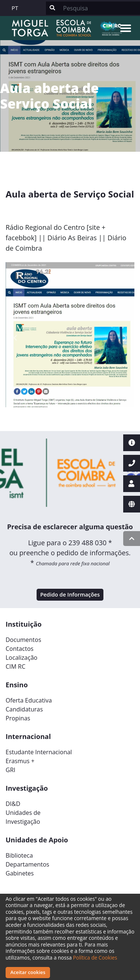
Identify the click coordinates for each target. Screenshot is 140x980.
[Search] (99, 8)
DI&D (13, 804)
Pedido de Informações (70, 595)
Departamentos (27, 864)
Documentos (23, 640)
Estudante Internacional (39, 752)
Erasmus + (20, 761)
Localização (21, 658)
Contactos (20, 649)
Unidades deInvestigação (23, 817)
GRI (10, 770)
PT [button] (15, 8)
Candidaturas (24, 709)
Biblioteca (19, 855)
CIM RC (15, 666)
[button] (15, 338)
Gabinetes (20, 873)
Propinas (18, 718)
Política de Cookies (95, 957)
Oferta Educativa (29, 700)
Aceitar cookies (28, 972)
